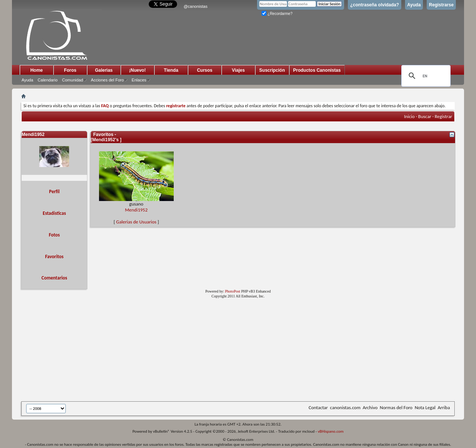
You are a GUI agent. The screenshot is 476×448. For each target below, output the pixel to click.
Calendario (48, 80)
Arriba (444, 407)
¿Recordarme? (277, 14)
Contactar (318, 407)
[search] (425, 76)
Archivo (370, 407)
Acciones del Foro (107, 80)
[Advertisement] (204, 351)
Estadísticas (54, 213)
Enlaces (139, 80)
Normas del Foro (396, 407)
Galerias (104, 70)
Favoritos (54, 257)
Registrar (443, 116)
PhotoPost (233, 291)
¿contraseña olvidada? (375, 5)
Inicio (409, 116)
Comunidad (72, 80)
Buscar (425, 116)
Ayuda (414, 5)
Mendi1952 (136, 210)
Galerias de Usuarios (136, 222)
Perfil (54, 191)
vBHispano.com (330, 431)
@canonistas (195, 6)
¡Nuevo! (138, 70)
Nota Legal (425, 407)
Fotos (54, 235)
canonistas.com (345, 407)
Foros (70, 70)
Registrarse (441, 5)
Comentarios (54, 278)
